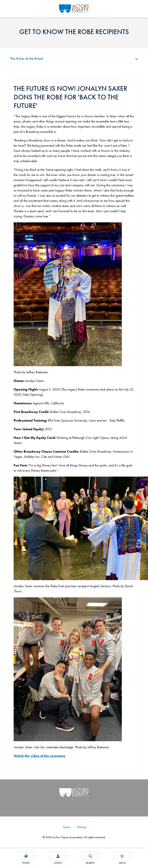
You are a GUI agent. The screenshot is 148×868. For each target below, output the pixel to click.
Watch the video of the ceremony (39, 756)
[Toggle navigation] (137, 59)
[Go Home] (74, 8)
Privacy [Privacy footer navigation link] (81, 827)
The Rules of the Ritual (27, 59)
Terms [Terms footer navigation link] (67, 827)
